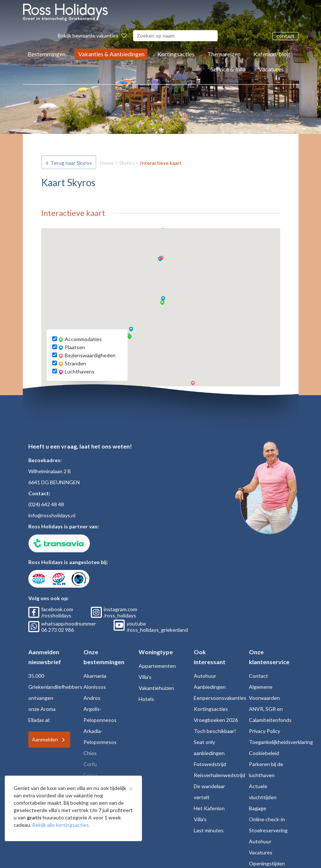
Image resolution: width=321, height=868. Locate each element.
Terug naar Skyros (71, 163)
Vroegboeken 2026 (216, 720)
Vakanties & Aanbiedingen (111, 54)
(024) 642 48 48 (46, 504)
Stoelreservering (268, 830)
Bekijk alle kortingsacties (61, 825)
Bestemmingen (47, 54)
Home (107, 163)
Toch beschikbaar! (215, 731)
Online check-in (267, 819)
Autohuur (205, 676)
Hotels (146, 699)
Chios (90, 753)
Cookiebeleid (264, 753)
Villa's (145, 677)
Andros (92, 698)
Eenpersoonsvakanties (220, 698)
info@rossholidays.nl (52, 515)
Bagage (258, 808)
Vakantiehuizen (156, 688)
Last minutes (209, 830)
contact (286, 36)
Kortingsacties (176, 54)
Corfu (90, 764)
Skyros (127, 163)
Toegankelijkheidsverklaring (281, 742)
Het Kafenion (209, 808)
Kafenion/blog (272, 54)
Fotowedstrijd (210, 764)
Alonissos (95, 687)
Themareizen (224, 54)
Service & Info (228, 69)
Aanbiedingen (210, 687)
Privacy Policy (265, 731)
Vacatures (271, 69)
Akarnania (95, 676)
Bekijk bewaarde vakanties (92, 36)
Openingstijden (267, 863)
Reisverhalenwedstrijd (220, 775)
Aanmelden (45, 739)
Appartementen (157, 666)
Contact (258, 676)
